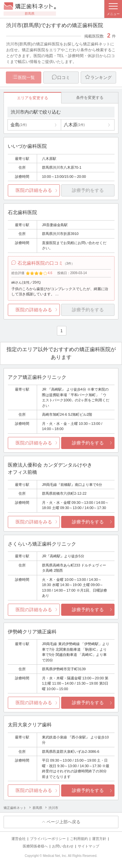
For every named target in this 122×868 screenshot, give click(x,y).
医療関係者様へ (35, 846)
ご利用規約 (79, 839)
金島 (19, 125)
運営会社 (19, 839)
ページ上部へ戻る (63, 822)
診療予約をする (88, 443)
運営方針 (99, 839)
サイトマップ (88, 846)
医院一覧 (26, 77)
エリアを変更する (33, 98)
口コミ (64, 77)
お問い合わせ (63, 846)
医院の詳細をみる (34, 190)
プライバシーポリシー (48, 839)
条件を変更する (90, 98)
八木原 (74, 125)
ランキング (101, 77)
